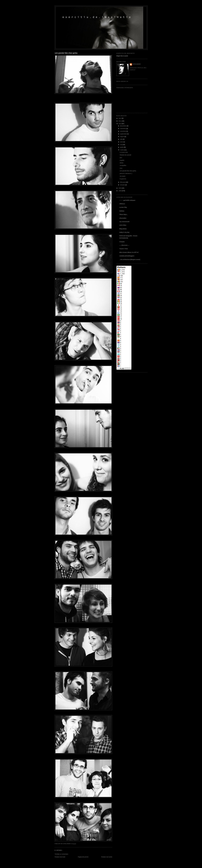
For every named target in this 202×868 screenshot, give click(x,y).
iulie (121, 139)
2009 (120, 188)
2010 (120, 124)
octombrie (123, 131)
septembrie (123, 134)
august (122, 137)
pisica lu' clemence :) (126, 173)
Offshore (122, 204)
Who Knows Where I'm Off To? (129, 252)
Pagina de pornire (83, 857)
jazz (121, 158)
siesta (122, 163)
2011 (120, 121)
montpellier (123, 165)
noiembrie (123, 129)
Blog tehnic (123, 229)
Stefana (122, 211)
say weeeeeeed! (124, 222)
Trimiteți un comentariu (61, 854)
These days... (124, 214)
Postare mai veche (107, 857)
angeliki (122, 160)
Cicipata (122, 242)
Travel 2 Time (124, 249)
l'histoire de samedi (125, 155)
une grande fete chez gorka (66, 53)
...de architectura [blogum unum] (130, 259)
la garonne (123, 179)
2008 (120, 191)
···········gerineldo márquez (127, 200)
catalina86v (137, 64)
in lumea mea (124, 152)
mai (121, 145)
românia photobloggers (127, 256)
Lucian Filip (123, 207)
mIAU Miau (123, 225)
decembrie (123, 126)
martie (122, 150)
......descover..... (124, 245)
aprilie (122, 147)
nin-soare (123, 176)
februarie (123, 182)
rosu (121, 168)
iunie (121, 142)
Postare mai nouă (60, 857)
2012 (120, 118)
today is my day (124, 232)
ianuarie (122, 185)
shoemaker (123, 218)
